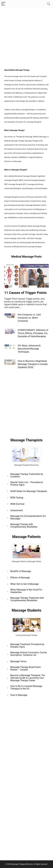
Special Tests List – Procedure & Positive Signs (27, 484)
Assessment (17, 510)
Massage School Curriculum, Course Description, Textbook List (29, 654)
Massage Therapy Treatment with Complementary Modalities (27, 599)
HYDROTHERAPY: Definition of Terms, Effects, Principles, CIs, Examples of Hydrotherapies (33, 333)
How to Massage (19, 695)
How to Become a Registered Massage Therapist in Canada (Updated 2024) (33, 364)
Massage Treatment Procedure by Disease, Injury (27, 646)
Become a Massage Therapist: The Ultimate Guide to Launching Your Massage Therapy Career (28, 678)
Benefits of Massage (21, 571)
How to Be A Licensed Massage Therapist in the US (26, 687)
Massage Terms (18, 661)
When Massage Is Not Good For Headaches (26, 591)
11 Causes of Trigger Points (25, 293)
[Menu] (3, 4)
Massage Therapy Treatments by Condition (27, 475)
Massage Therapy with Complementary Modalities (24, 526)
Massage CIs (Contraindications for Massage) (28, 517)
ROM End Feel (17, 504)
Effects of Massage (20, 578)
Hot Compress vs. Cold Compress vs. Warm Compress (29, 318)
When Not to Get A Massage (25, 584)
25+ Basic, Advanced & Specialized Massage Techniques (29, 349)
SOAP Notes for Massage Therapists (29, 491)
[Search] (49, 4)
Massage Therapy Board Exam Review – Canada (26, 668)
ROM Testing (17, 498)
